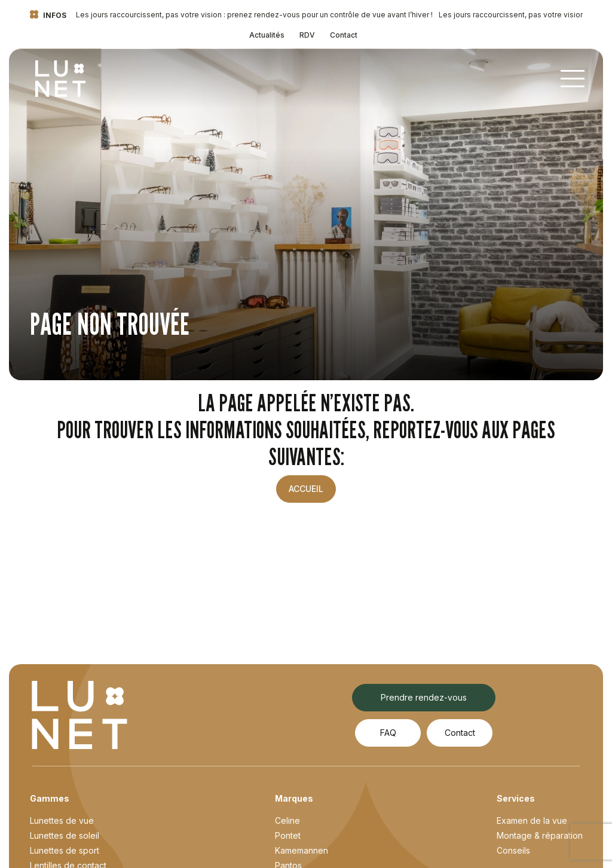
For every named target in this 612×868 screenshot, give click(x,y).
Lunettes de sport (65, 850)
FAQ (388, 733)
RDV (307, 35)
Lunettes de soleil (65, 835)
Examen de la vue (532, 820)
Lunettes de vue (62, 820)
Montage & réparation (540, 835)
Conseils (513, 850)
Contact (344, 35)
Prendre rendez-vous (424, 697)
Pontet (288, 835)
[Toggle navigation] (573, 79)
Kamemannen (302, 850)
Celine (287, 820)
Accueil (306, 489)
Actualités (267, 35)
